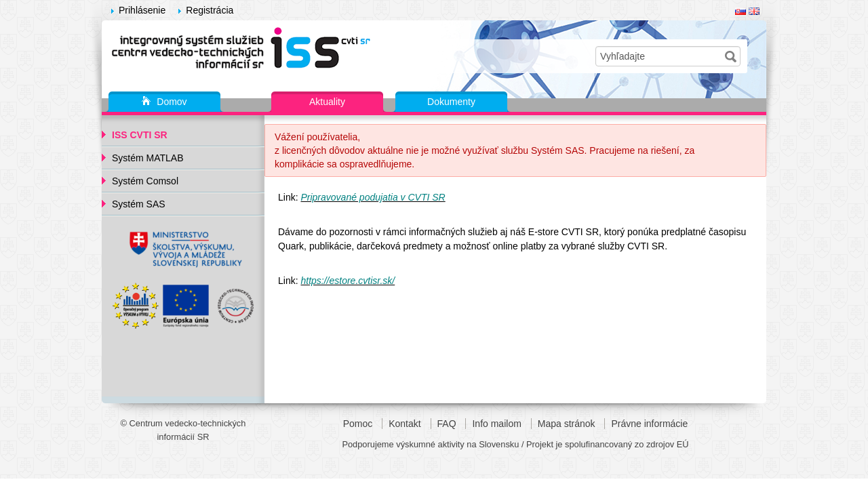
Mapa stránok (567, 424)
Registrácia (210, 10)
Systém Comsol (145, 181)
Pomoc (358, 424)
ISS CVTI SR (140, 135)
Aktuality (327, 102)
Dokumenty (451, 102)
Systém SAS (139, 204)
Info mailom (496, 424)
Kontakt (405, 424)
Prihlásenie (142, 10)
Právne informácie (649, 424)
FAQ (447, 424)
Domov (164, 102)
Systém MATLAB (148, 158)
